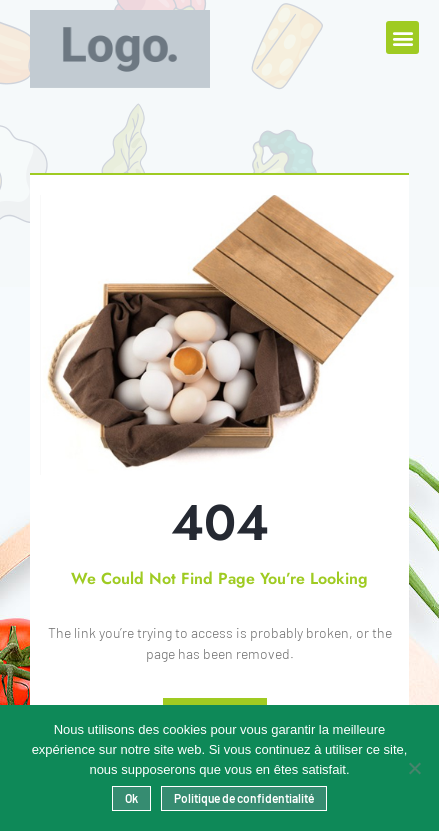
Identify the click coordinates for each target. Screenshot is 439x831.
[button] (402, 37)
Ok (131, 798)
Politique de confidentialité (244, 798)
